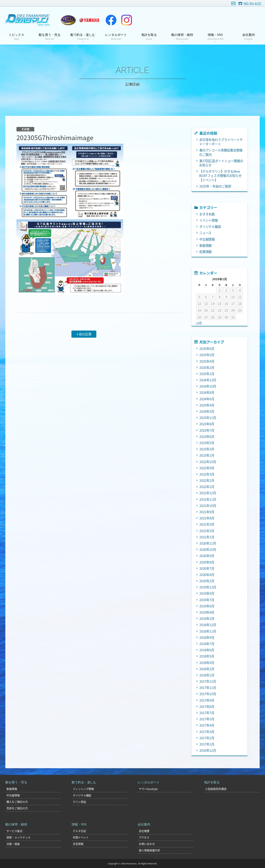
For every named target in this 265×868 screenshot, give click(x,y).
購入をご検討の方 (17, 802)
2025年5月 (207, 355)
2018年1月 (207, 675)
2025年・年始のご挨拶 (215, 186)
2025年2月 (207, 368)
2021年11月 (208, 499)
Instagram (127, 20)
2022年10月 (208, 462)
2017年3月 (207, 732)
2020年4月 (207, 575)
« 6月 (199, 323)
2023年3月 (207, 449)
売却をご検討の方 (17, 808)
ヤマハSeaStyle (148, 789)
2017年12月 (208, 681)
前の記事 (84, 334)
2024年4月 (207, 405)
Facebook (111, 20)
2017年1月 (207, 744)
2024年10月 (208, 386)
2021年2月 (207, 531)
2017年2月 (207, 738)
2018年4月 (207, 663)
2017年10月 (208, 694)
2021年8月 (207, 518)
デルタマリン (27, 20)
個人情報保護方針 (150, 850)
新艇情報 (206, 245)
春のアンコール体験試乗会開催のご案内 (221, 152)
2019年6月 (207, 606)
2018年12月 (208, 625)
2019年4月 (207, 612)
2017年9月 (207, 700)
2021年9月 (207, 512)
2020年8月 (207, 562)
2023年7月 (207, 430)
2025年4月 (207, 361)
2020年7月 (207, 568)
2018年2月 (207, 669)
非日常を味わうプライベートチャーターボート (221, 142)
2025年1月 (207, 374)
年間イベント (81, 837)
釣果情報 (206, 252)
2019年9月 (207, 593)
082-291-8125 (252, 4)
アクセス (144, 837)
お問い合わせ (233, 3)
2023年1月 (207, 455)
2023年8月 (207, 424)
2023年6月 (207, 437)
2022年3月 (207, 474)
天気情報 (78, 844)
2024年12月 (208, 380)
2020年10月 (208, 549)
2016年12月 (208, 750)
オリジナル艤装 (210, 227)
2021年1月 (207, 537)
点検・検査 (13, 844)
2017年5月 (207, 719)
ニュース (205, 233)
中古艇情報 (207, 239)
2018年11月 (208, 631)
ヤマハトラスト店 (68, 20)
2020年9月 (207, 556)
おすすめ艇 (207, 214)
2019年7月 (207, 600)
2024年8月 (207, 392)
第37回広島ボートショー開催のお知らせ (221, 163)
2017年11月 (208, 688)
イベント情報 (209, 220)
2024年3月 (207, 411)
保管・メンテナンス (18, 837)
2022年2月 (207, 480)
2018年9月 (207, 637)
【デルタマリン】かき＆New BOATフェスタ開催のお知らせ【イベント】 (220, 176)
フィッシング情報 (83, 789)
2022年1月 (207, 487)
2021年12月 (208, 493)
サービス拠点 (14, 831)
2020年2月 (207, 581)
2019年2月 (207, 619)
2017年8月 (207, 707)
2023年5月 (207, 443)
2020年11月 (208, 543)
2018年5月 (207, 656)
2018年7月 (207, 644)
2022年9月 (207, 468)
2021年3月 (207, 524)
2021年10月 (208, 506)
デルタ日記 (79, 831)
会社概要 (144, 831)
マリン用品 (79, 802)
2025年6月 (207, 349)
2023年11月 (208, 418)
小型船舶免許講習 (216, 789)
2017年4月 (207, 725)
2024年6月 (207, 399)
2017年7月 (207, 713)
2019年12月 (208, 587)
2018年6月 (207, 650)
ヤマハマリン (89, 20)
